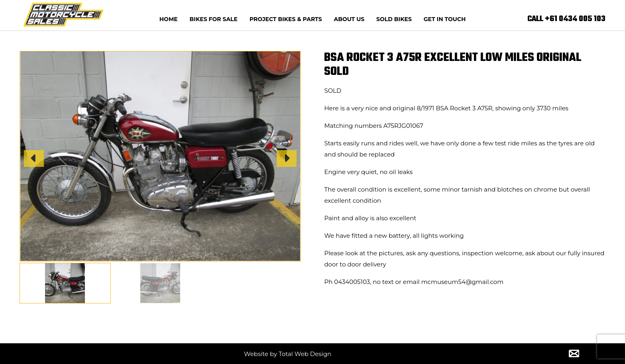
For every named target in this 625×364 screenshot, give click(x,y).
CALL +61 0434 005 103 (566, 19)
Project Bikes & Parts (286, 19)
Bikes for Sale (214, 19)
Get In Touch (445, 19)
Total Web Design (305, 354)
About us (349, 19)
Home (169, 19)
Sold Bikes (394, 19)
